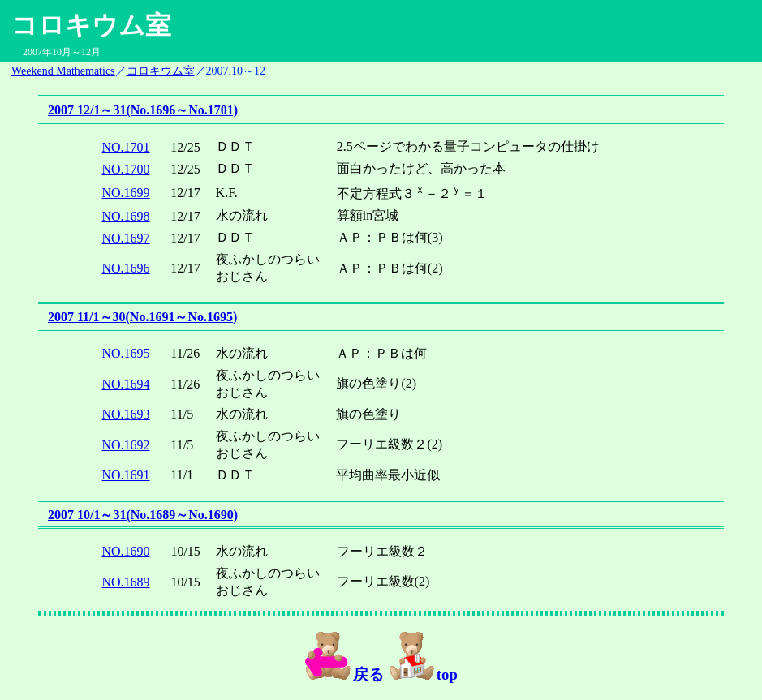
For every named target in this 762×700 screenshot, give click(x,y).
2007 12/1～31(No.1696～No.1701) (143, 110)
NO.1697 (126, 238)
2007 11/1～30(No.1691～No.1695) (142, 317)
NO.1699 (126, 193)
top (423, 674)
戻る (344, 674)
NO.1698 (126, 216)
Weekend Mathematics (63, 71)
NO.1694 (126, 384)
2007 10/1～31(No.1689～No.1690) (143, 515)
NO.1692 (126, 445)
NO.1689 (126, 582)
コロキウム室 (161, 71)
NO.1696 (126, 268)
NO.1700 (126, 169)
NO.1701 (126, 147)
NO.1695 (126, 353)
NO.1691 (126, 475)
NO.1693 (126, 414)
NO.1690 (126, 551)
